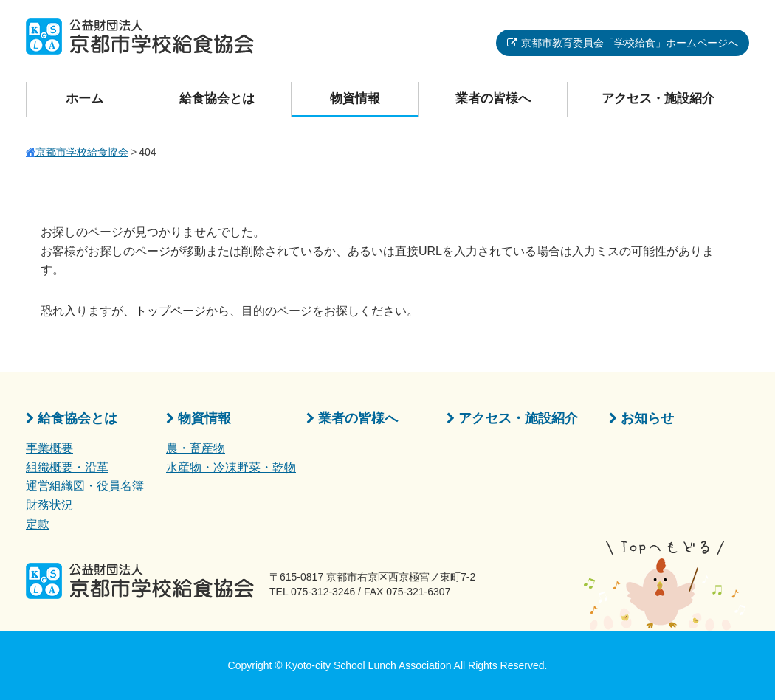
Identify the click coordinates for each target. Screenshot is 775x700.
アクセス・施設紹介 (658, 98)
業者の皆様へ (493, 98)
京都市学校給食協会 (82, 152)
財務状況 (49, 505)
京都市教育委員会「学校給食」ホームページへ (630, 43)
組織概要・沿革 (67, 467)
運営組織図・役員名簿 (85, 486)
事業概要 (49, 448)
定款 (38, 524)
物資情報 (355, 98)
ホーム (85, 98)
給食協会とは (217, 98)
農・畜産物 (196, 448)
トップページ (170, 311)
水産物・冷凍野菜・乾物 (231, 467)
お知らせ (647, 418)
